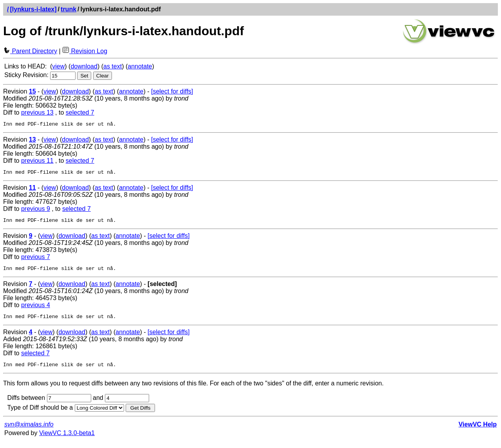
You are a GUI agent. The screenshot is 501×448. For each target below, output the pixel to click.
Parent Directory (30, 51)
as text (113, 66)
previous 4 (36, 310)
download (84, 66)
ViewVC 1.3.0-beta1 (67, 440)
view (58, 66)
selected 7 (80, 112)
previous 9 (36, 211)
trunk (68, 9)
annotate (140, 66)
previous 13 (37, 112)
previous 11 (37, 162)
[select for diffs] (172, 91)
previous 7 (36, 260)
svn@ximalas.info (29, 431)
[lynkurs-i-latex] (33, 9)
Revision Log (85, 51)
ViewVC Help (478, 431)
